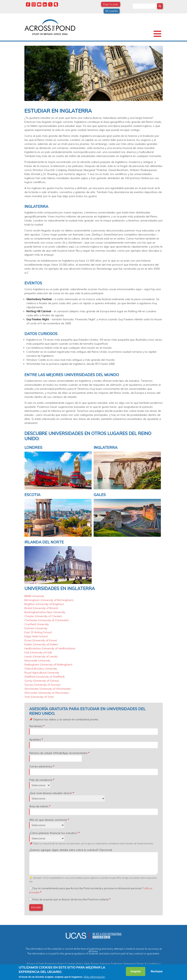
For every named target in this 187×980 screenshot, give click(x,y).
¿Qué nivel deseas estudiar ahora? (51, 793)
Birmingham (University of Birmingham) (49, 600)
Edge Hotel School (36, 636)
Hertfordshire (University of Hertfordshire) (50, 648)
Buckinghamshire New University (45, 612)
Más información (94, 977)
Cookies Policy (75, 964)
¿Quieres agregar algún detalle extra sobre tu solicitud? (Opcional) (71, 850)
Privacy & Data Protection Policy (46, 964)
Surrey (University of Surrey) (42, 681)
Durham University (36, 628)
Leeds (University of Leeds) (41, 656)
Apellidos (35, 740)
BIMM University (34, 596)
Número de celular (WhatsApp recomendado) (58, 753)
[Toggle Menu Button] (157, 34)
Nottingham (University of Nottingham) (48, 665)
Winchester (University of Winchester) (48, 689)
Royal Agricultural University (42, 673)
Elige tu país (111, 4)
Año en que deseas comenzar (48, 820)
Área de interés (39, 806)
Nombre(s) (36, 726)
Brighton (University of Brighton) (44, 604)
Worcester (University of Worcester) (47, 693)
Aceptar (136, 971)
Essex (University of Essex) (41, 640)
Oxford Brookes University (41, 669)
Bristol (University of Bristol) (41, 608)
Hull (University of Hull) (38, 652)
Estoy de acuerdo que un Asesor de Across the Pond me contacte (71, 899)
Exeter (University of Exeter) (41, 644)
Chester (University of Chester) (43, 616)
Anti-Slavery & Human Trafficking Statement (110, 964)
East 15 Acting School (38, 632)
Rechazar (157, 971)
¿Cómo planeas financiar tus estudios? (53, 833)
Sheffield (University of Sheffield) (44, 677)
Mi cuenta (112, 11)
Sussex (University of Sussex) (42, 685)
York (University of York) (39, 697)
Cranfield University (37, 624)
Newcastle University (37, 660)
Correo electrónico (41, 766)
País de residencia (41, 780)
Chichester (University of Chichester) (47, 620)
